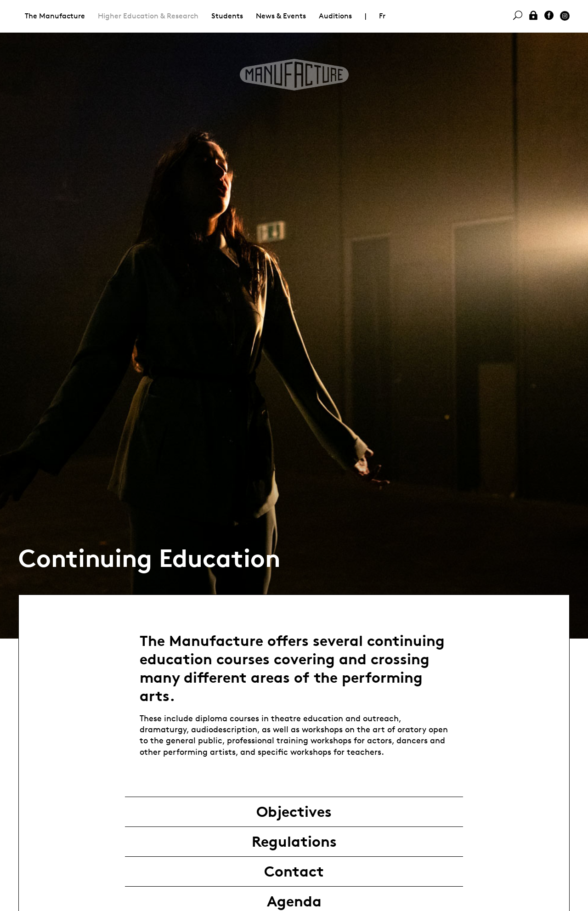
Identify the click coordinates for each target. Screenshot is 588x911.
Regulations (294, 842)
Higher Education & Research (148, 16)
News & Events (281, 16)
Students (227, 16)
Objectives (294, 812)
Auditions (335, 16)
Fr (382, 16)
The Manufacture (55, 16)
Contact (294, 871)
